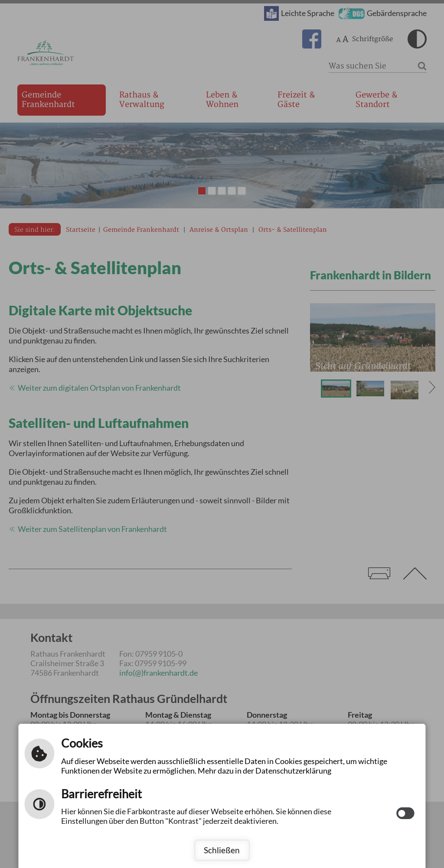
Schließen (222, 850)
